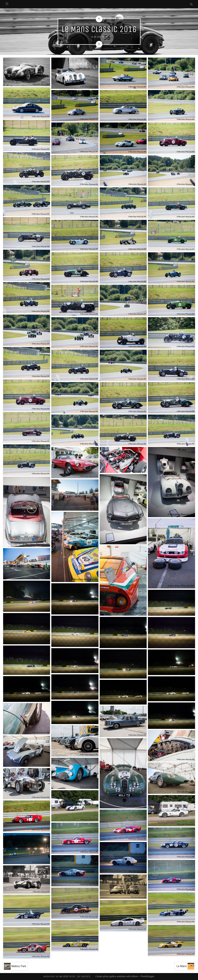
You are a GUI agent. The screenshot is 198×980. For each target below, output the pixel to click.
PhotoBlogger (147, 976)
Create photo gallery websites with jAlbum (117, 976)
